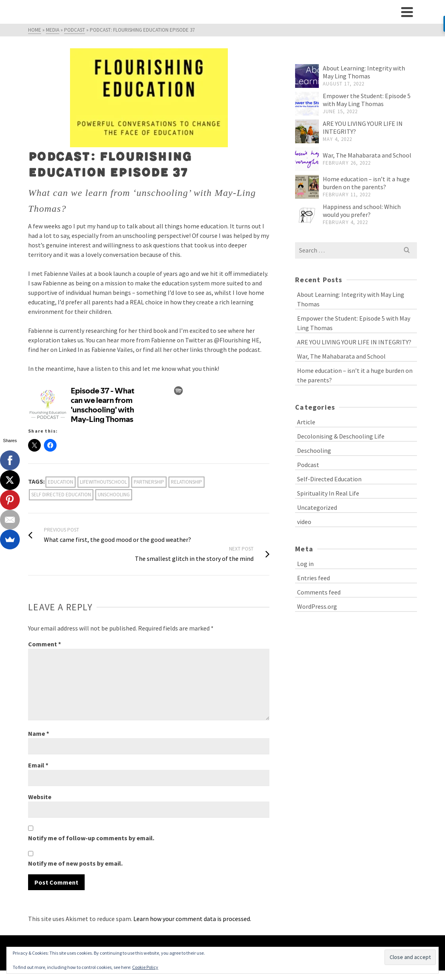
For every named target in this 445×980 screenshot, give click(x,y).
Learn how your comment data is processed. (192, 919)
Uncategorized (317, 507)
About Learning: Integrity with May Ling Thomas (364, 72)
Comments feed (319, 592)
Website (40, 797)
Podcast (308, 465)
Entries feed (313, 578)
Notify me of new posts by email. (75, 863)
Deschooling (314, 450)
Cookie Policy (145, 967)
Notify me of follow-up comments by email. (91, 838)
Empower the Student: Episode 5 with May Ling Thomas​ (367, 100)
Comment (44, 644)
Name (39, 733)
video (304, 522)
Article (306, 422)
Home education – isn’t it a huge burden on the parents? (366, 183)
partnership (149, 482)
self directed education (61, 495)
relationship (187, 482)
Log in (305, 564)
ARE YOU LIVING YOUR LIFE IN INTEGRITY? (354, 342)
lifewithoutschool (103, 482)
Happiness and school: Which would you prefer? (362, 211)
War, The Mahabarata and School (367, 155)
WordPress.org (317, 606)
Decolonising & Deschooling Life (341, 436)
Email (38, 765)
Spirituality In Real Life (328, 493)
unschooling (114, 495)
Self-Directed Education (329, 479)
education (61, 482)
